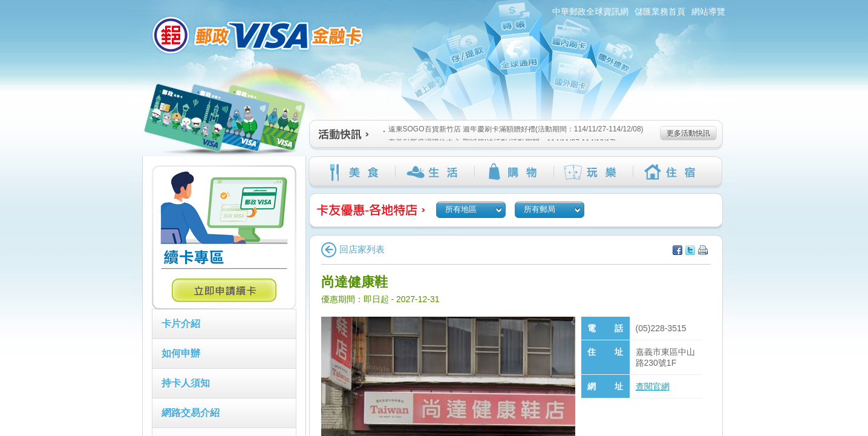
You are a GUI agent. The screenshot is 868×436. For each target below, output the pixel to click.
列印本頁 (703, 250)
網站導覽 (708, 12)
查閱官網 (653, 386)
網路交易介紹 (191, 413)
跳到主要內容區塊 (6, 6)
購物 (514, 172)
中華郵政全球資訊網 (590, 12)
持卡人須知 (186, 383)
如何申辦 (181, 353)
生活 (435, 172)
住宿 (672, 172)
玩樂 (593, 172)
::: (135, 5)
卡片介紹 (181, 324)
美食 (355, 172)
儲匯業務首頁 (660, 12)
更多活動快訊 (688, 133)
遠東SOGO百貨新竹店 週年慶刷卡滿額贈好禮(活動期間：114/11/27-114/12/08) (514, 129)
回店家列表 (353, 249)
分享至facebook (677, 250)
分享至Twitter (690, 250)
